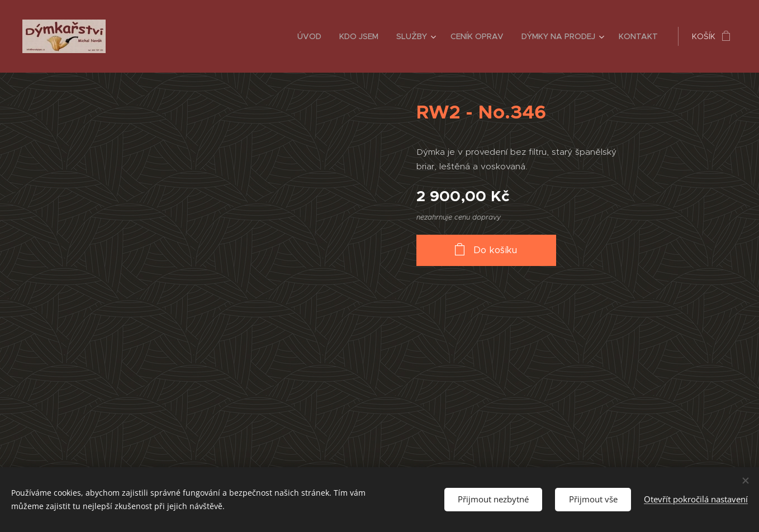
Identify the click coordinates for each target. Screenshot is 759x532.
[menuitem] (312, 36)
